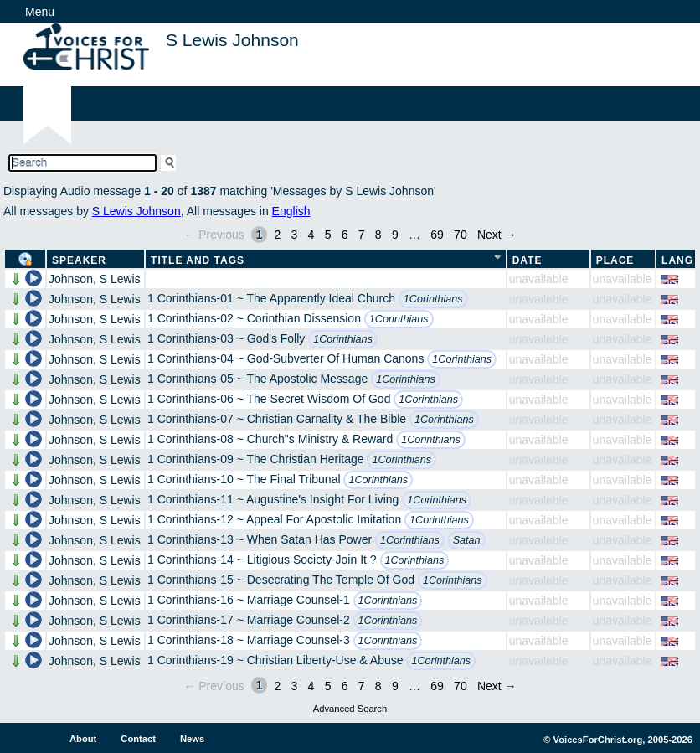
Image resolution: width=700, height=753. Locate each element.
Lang (677, 260)
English (291, 211)
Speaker (79, 260)
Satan (467, 540)
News (192, 739)
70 (461, 235)
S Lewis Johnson (136, 211)
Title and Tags (198, 260)
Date (528, 260)
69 (437, 235)
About (83, 739)
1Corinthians (433, 299)
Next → (497, 235)
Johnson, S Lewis (95, 279)
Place (615, 260)
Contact (138, 739)
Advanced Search (350, 709)
